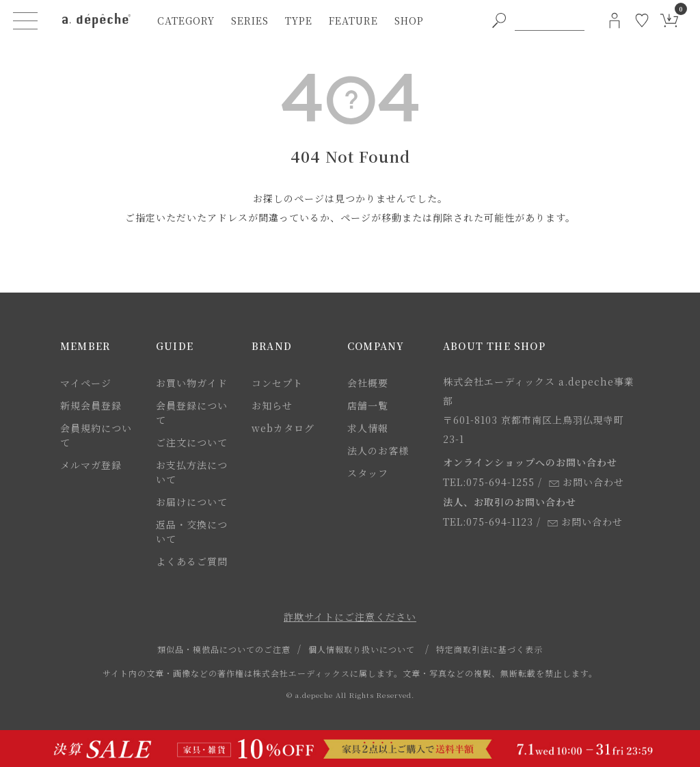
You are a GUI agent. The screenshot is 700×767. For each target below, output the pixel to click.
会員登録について (192, 413)
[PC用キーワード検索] (550, 21)
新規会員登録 (91, 405)
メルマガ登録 (91, 465)
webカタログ (283, 428)
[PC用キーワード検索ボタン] (499, 21)
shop (409, 21)
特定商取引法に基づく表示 (489, 649)
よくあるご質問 (192, 561)
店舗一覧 (368, 405)
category (186, 21)
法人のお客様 (378, 450)
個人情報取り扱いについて (362, 649)
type (299, 21)
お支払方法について (192, 472)
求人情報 (368, 428)
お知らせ (272, 405)
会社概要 (368, 383)
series (250, 21)
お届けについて (192, 502)
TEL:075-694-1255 (489, 482)
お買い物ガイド (192, 383)
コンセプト (277, 383)
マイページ (86, 383)
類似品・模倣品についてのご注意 (224, 649)
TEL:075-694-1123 (488, 522)
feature (353, 21)
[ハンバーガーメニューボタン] (25, 21)
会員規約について (96, 435)
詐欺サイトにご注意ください (350, 617)
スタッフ (368, 473)
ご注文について (192, 442)
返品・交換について (192, 531)
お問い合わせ (587, 482)
